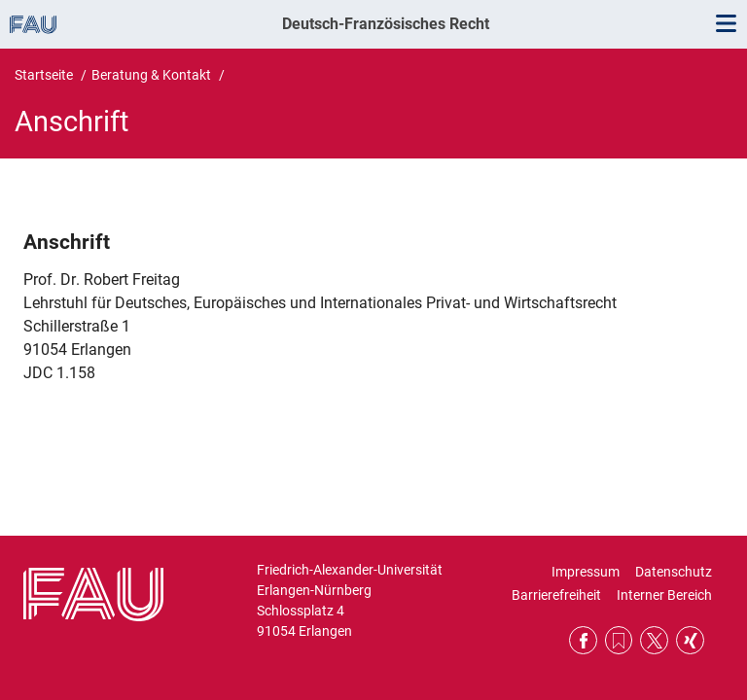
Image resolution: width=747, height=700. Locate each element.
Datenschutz (674, 572)
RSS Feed (619, 640)
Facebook (583, 640)
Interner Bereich (664, 595)
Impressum (586, 572)
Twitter (654, 640)
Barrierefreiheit (556, 595)
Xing (690, 640)
